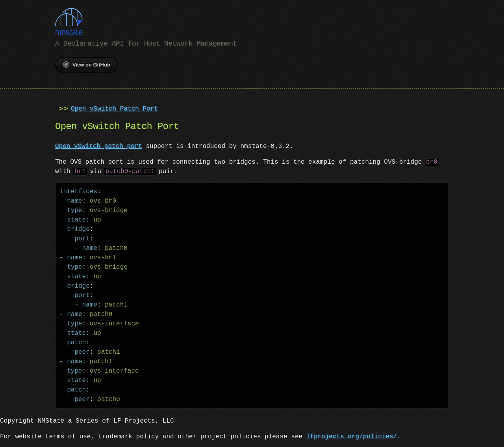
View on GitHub (87, 64)
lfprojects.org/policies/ (352, 436)
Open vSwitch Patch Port (114, 108)
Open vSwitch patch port (99, 146)
